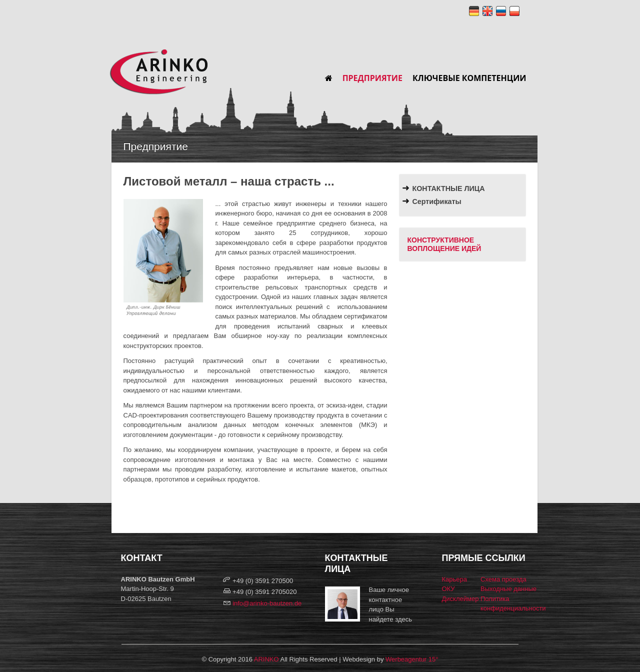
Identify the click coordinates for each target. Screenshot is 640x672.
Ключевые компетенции (469, 78)
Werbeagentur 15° (412, 659)
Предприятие (372, 78)
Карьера (455, 579)
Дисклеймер (460, 599)
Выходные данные (508, 589)
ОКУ (448, 589)
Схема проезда (503, 579)
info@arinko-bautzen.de (267, 603)
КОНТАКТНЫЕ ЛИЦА (449, 188)
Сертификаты (437, 201)
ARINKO (266, 659)
